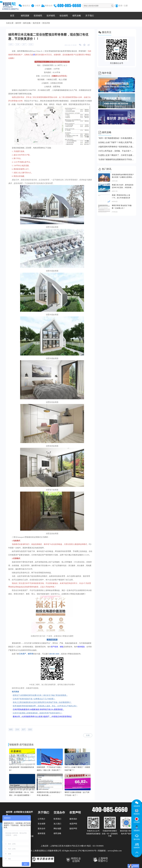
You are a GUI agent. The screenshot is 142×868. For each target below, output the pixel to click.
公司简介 (42, 819)
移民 (11, 44)
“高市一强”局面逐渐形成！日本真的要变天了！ (117, 138)
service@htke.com (115, 851)
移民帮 (18, 23)
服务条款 (73, 819)
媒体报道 (42, 833)
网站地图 (57, 829)
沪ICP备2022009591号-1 (88, 851)
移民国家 (25, 16)
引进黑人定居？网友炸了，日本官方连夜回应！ (117, 155)
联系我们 (57, 819)
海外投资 (36, 23)
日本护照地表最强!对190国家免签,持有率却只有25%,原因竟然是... (38, 709)
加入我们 (57, 824)
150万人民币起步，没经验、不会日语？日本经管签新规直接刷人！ (117, 151)
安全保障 (42, 824)
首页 (12, 16)
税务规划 (81, 647)
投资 (31, 44)
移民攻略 (77, 16)
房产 (24, 44)
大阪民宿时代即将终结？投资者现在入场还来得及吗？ (117, 147)
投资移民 (38, 16)
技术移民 (51, 16)
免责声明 (73, 824)
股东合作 (42, 829)
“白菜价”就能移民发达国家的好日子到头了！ (117, 159)
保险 (62, 647)
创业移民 (64, 16)
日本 (18, 44)
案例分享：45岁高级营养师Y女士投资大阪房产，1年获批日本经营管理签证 (42, 717)
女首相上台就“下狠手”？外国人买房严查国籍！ (117, 142)
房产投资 (54, 647)
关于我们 (90, 16)
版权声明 (73, 829)
